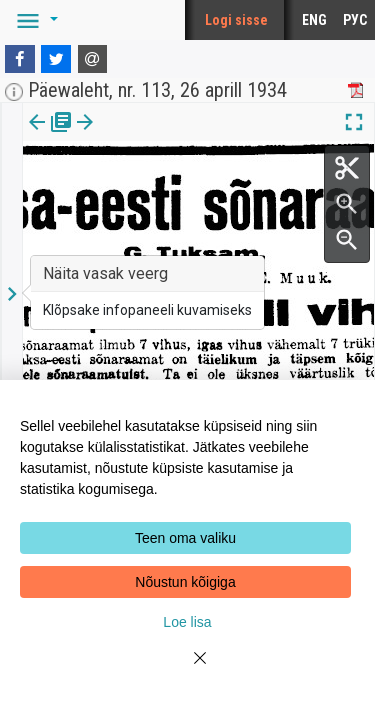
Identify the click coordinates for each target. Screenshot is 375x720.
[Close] (188, 670)
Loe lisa (187, 622)
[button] (34, 20)
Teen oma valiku (185, 538)
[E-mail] (93, 59)
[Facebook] (20, 59)
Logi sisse (236, 20)
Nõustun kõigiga (185, 582)
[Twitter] (56, 59)
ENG (314, 20)
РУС (355, 20)
